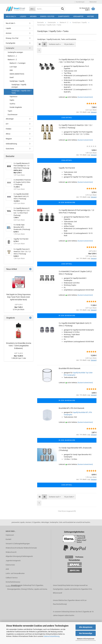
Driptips (9, 129)
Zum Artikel (67, 118)
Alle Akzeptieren (86, 627)
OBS (11, 70)
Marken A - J (12, 56)
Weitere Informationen (86, 639)
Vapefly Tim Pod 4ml (67, 168)
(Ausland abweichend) (85, 97)
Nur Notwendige (86, 633)
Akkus (8, 134)
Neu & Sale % (11, 16)
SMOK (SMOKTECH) (17, 74)
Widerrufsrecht (11, 552)
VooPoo (12, 104)
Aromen (33, 16)
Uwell (12, 77)
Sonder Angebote (16, 107)
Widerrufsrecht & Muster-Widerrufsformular (21, 548)
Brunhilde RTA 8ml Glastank (70, 368)
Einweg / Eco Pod (47, 16)
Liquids (23, 16)
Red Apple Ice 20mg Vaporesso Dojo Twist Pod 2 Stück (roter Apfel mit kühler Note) (19, 297)
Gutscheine (10, 149)
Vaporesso (13, 97)
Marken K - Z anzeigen (18, 63)
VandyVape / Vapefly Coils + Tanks (21, 92)
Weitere (90, 16)
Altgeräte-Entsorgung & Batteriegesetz (19, 556)
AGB (7, 569)
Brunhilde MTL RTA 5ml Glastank (71, 408)
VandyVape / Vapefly (17, 81)
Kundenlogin (79, 2)
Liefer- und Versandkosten (15, 573)
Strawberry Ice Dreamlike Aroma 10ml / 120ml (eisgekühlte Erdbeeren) (19, 346)
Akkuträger (10, 119)
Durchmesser (13, 115)
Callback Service (12, 578)
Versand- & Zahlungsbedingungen (18, 544)
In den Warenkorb (67, 203)
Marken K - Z (12, 60)
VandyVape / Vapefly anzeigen (19, 86)
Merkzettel (92, 2)
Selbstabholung (11, 144)
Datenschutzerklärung (52, 636)
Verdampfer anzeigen (15, 52)
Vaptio (12, 100)
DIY (7, 124)
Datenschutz (10, 565)
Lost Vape (13, 67)
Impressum (10, 535)
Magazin (9, 139)
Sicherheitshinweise (13, 582)
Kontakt (8, 539)
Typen (10, 111)
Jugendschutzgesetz (13, 561)
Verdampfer (78, 16)
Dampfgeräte (64, 16)
